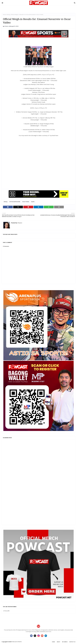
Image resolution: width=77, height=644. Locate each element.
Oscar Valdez (26, 202)
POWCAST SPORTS (17, 642)
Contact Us (72, 642)
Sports (33, 202)
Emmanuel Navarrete (15, 202)
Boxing (8, 15)
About (58, 642)
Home (4, 15)
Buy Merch (65, 642)
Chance (7, 26)
